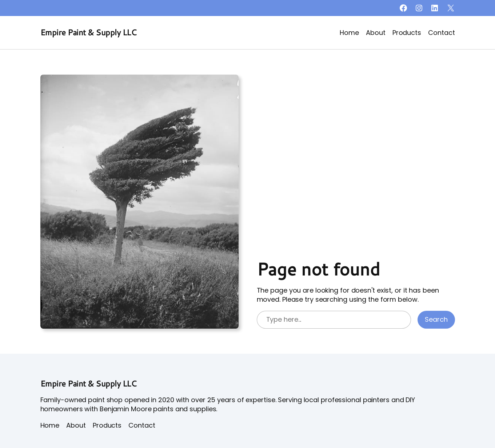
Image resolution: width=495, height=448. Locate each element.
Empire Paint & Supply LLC (89, 32)
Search (436, 319)
